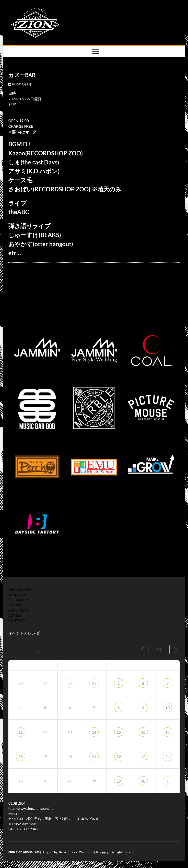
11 (21, 732)
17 (167, 732)
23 (143, 757)
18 (21, 757)
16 (143, 732)
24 (167, 757)
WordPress (86, 852)
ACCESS (15, 615)
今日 (159, 650)
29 (119, 781)
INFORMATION (20, 590)
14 (94, 732)
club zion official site (24, 852)
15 (119, 732)
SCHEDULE (17, 595)
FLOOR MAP (18, 600)
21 (94, 757)
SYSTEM (15, 605)
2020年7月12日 (21, 84)
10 (167, 708)
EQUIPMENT (18, 610)
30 (70, 683)
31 (94, 683)
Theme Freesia (68, 852)
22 (119, 757)
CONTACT (17, 620)
